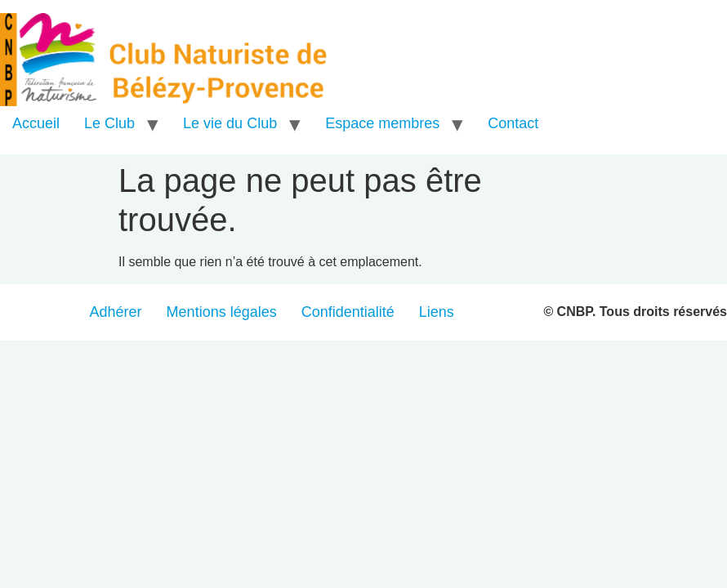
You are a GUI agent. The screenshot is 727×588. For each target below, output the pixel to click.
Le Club (109, 123)
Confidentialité (348, 312)
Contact (513, 123)
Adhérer (116, 312)
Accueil (36, 123)
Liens (437, 312)
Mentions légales (222, 312)
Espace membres (382, 123)
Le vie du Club (230, 123)
